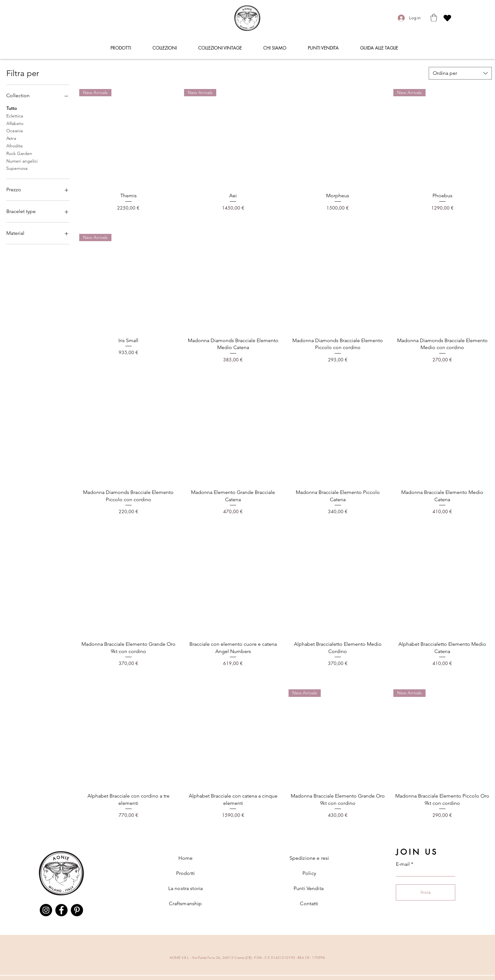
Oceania (15, 130)
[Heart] (447, 18)
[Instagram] (46, 910)
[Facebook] (61, 910)
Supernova (17, 168)
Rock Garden (19, 153)
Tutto (12, 108)
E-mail (403, 864)
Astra (11, 138)
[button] (434, 18)
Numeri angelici (22, 161)
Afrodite (15, 146)
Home (186, 858)
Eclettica (15, 116)
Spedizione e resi (309, 858)
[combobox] (460, 73)
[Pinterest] (77, 910)
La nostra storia (186, 888)
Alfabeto (15, 123)
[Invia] (426, 892)
